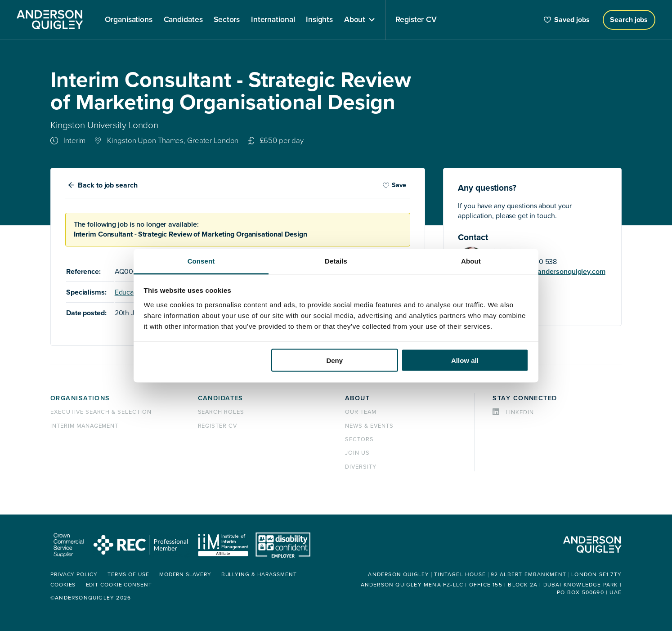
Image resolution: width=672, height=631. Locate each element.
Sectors (359, 439)
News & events (369, 426)
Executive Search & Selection (101, 412)
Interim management (84, 426)
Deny (334, 360)
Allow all (465, 360)
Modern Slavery (185, 575)
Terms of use (128, 575)
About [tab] (471, 261)
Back (108, 185)
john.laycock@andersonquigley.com (549, 272)
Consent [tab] (201, 261)
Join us (357, 453)
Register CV (218, 426)
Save (394, 185)
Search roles (221, 412)
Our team (361, 412)
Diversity (361, 467)
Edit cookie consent (119, 585)
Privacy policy (74, 575)
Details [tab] (336, 261)
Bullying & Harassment (259, 575)
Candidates (221, 398)
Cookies (63, 585)
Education (130, 292)
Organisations (80, 398)
